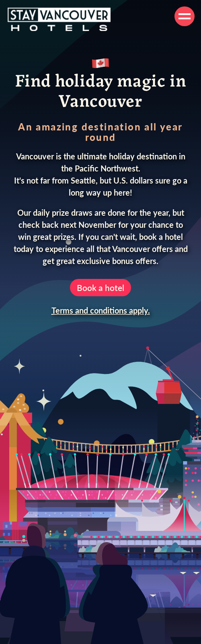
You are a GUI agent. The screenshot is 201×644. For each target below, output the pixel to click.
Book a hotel (100, 288)
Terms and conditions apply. (101, 310)
